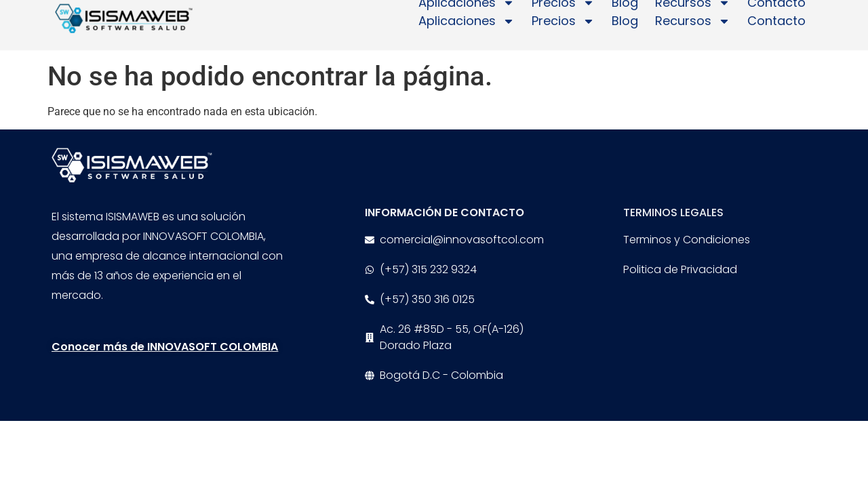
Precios (563, 15)
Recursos (693, 15)
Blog (625, 15)
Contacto (776, 15)
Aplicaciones (467, 15)
